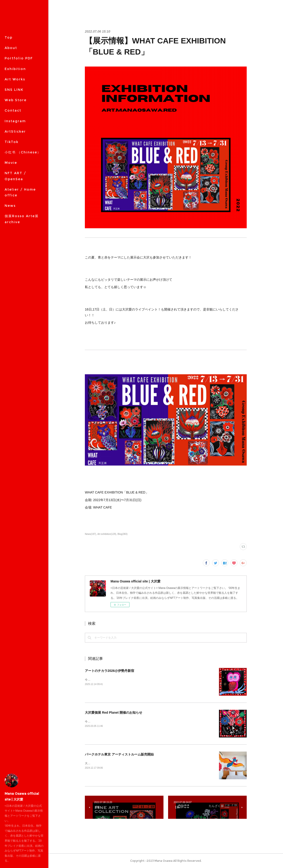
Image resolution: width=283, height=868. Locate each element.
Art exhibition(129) (107, 534)
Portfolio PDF (19, 58)
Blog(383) (122, 534)
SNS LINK (14, 90)
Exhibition (15, 69)
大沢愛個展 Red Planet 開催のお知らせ (114, 713)
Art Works (15, 79)
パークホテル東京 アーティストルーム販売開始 (119, 754)
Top (9, 37)
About (11, 48)
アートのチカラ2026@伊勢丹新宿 (109, 671)
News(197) (90, 534)
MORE (11, 100)
